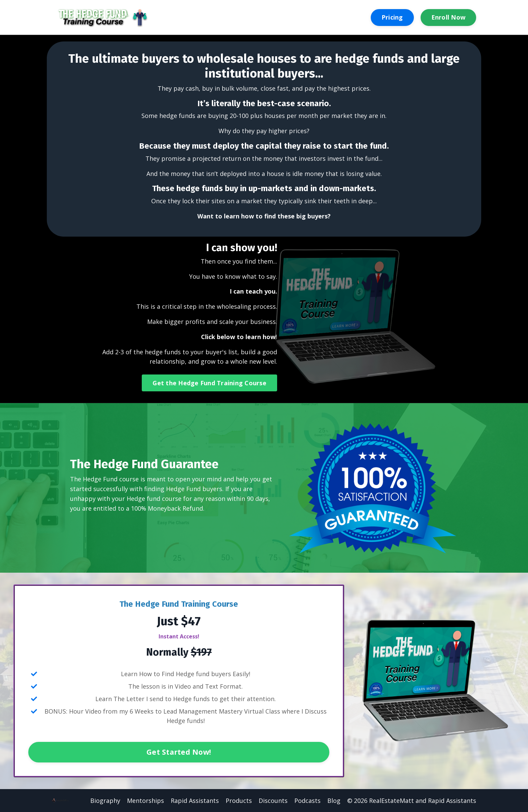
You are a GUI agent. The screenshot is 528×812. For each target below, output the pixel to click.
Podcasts (307, 801)
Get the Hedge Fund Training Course (209, 383)
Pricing (392, 17)
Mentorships (145, 801)
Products (239, 801)
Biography (105, 801)
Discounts (273, 801)
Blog (334, 801)
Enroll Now (449, 17)
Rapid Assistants (195, 801)
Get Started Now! (179, 752)
